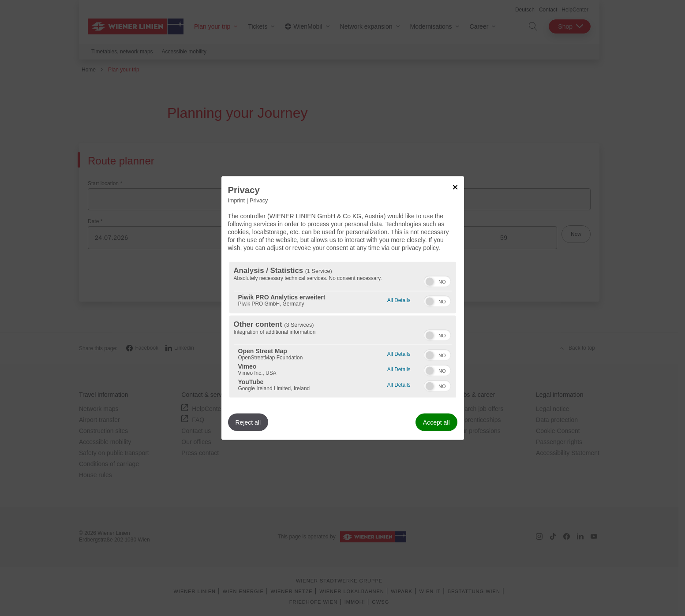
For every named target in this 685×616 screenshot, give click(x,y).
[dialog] (343, 308)
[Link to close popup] (455, 187)
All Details (399, 299)
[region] (343, 330)
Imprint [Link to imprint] (237, 200)
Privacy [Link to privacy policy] (259, 200)
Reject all (248, 422)
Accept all (436, 422)
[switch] (437, 280)
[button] (430, 282)
